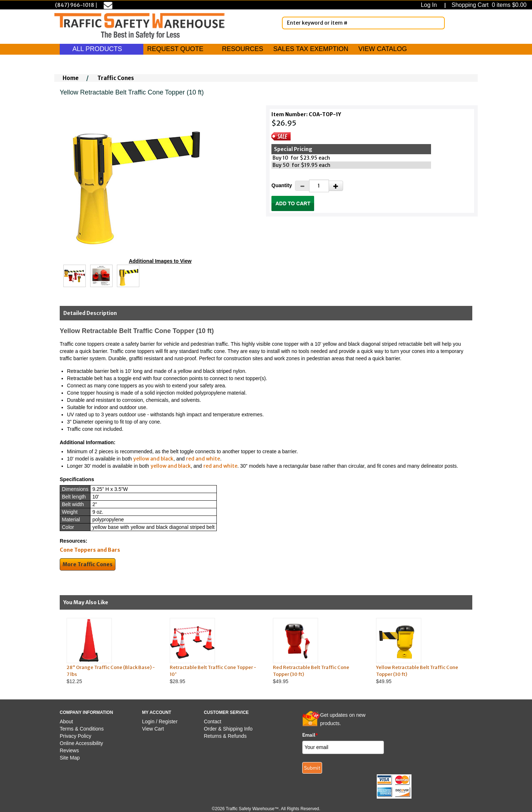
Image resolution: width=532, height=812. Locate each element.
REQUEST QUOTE (175, 49)
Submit (312, 768)
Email (310, 735)
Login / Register (160, 721)
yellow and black (153, 459)
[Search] (438, 23)
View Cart (153, 729)
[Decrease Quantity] (302, 186)
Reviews (69, 750)
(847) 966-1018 (75, 5)
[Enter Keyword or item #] (363, 23)
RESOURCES (242, 49)
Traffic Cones (116, 78)
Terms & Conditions (82, 729)
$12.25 (111, 651)
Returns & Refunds (225, 736)
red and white (203, 459)
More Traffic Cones (88, 564)
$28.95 (214, 651)
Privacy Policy (75, 736)
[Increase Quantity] (336, 186)
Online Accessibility (81, 743)
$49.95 (318, 651)
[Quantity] (319, 186)
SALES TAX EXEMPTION (311, 49)
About (66, 721)
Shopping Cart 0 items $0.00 (488, 5)
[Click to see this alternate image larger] (75, 276)
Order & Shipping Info (228, 729)
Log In (430, 5)
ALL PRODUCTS (102, 49)
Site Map (70, 758)
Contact (212, 721)
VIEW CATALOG (383, 49)
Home (71, 78)
